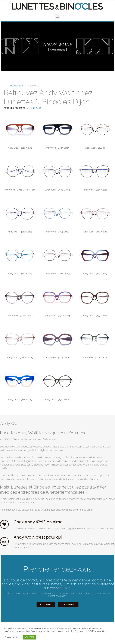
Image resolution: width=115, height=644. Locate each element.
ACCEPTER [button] (29, 637)
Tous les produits (14, 108)
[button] (58, 17)
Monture (36, 108)
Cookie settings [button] (12, 637)
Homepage (17, 86)
